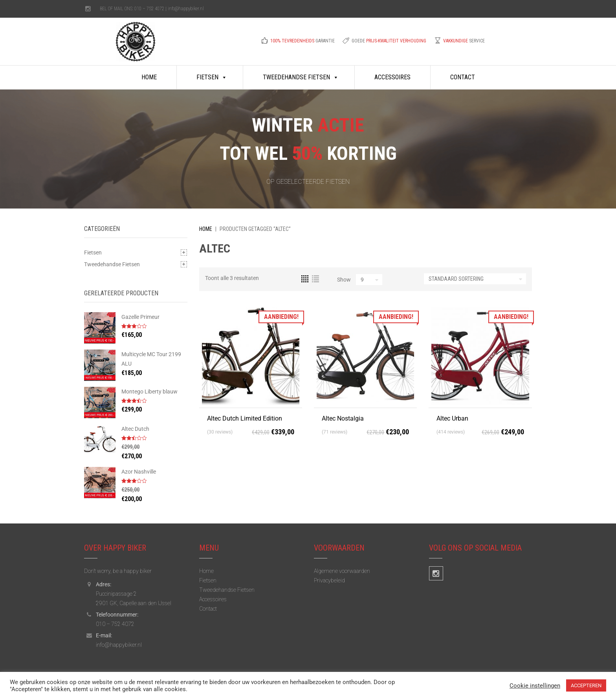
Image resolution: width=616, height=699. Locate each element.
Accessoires (392, 77)
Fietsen (212, 77)
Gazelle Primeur (140, 317)
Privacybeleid (329, 580)
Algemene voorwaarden (342, 571)
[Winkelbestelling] (475, 279)
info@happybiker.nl (186, 9)
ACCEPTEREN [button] (586, 685)
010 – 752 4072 (149, 9)
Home (149, 77)
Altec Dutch (135, 429)
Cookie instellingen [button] (535, 686)
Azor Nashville (139, 472)
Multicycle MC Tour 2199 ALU (151, 359)
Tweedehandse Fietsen (301, 77)
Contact (463, 77)
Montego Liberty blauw (149, 392)
